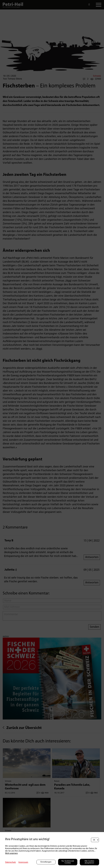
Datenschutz (10, 862)
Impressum (23, 862)
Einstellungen (46, 862)
